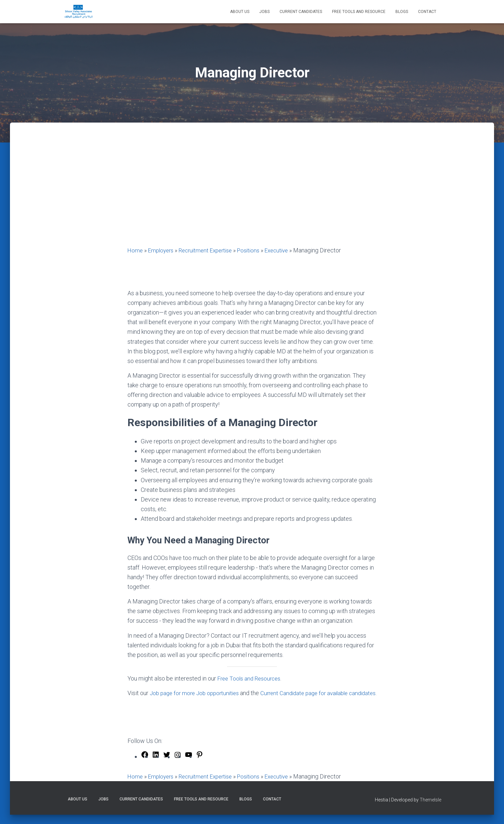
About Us (240, 12)
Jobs (264, 12)
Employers (163, 250)
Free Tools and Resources (251, 678)
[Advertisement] (252, 196)
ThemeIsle (430, 809)
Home (135, 250)
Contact (427, 12)
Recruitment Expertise (210, 250)
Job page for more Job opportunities (197, 693)
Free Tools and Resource (359, 12)
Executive (287, 250)
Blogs (402, 12)
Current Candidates (301, 12)
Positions (257, 250)
